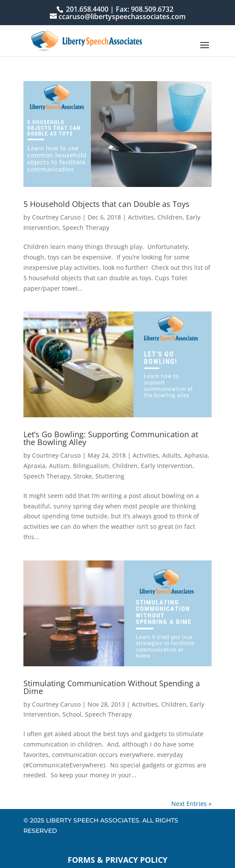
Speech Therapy (86, 228)
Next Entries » (191, 804)
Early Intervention (167, 466)
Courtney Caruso (56, 217)
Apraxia (34, 466)
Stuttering (110, 476)
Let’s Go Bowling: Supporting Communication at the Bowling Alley (111, 438)
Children (170, 217)
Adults (171, 455)
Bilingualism (91, 466)
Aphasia (196, 455)
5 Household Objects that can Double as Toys (106, 204)
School (72, 714)
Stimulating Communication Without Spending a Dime (112, 687)
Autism (59, 466)
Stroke (83, 476)
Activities (141, 217)
